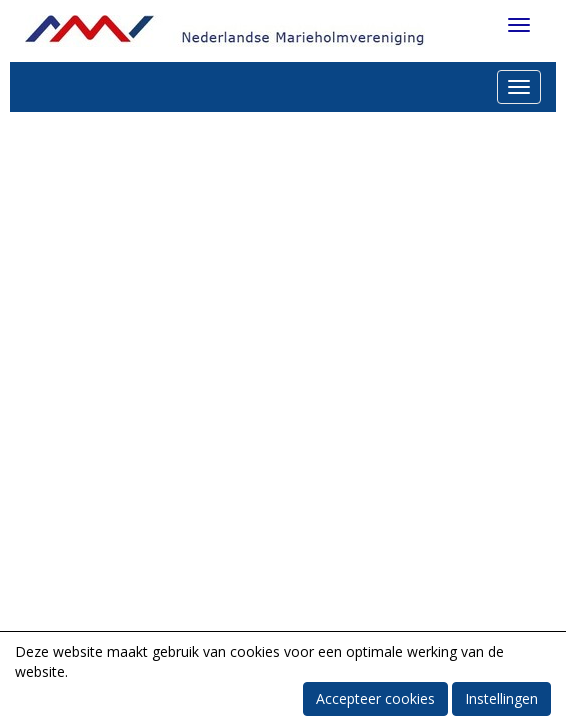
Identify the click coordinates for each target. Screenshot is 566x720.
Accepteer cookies (375, 698)
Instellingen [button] (501, 698)
